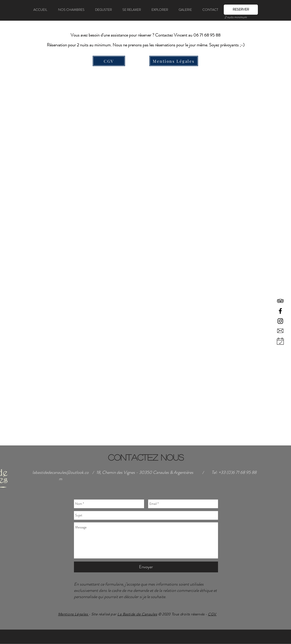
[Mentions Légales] (174, 61)
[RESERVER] (241, 10)
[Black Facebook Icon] (280, 311)
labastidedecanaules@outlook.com (61, 476)
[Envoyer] (146, 567)
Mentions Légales (73, 614)
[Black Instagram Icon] (280, 321)
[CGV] (109, 61)
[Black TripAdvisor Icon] (280, 301)
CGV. (212, 614)
